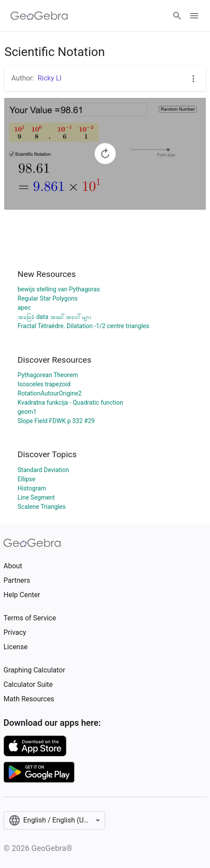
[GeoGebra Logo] (39, 16)
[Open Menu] (194, 16)
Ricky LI (50, 78)
